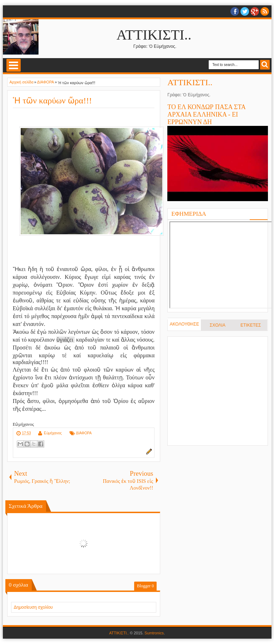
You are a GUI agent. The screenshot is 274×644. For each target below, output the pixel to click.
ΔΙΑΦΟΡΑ (84, 433)
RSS (265, 11)
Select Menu (14, 65)
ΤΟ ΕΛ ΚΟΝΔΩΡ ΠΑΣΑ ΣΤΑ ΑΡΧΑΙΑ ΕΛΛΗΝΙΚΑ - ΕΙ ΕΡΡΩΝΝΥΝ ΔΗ (206, 114)
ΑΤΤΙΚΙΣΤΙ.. (154, 35)
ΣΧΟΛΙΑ (218, 325)
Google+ (255, 11)
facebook (235, 11)
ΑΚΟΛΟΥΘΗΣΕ (184, 324)
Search (265, 65)
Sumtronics (154, 633)
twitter (245, 11)
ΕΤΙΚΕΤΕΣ (251, 325)
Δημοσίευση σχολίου (33, 607)
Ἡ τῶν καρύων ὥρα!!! (52, 101)
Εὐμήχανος (53, 433)
